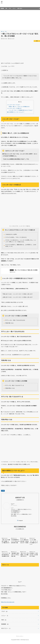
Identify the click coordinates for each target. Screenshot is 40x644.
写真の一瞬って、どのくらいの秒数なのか (19, 107)
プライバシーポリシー (20, 638)
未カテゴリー (6, 631)
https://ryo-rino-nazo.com (8, 604)
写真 (6, 8)
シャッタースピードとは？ (14, 105)
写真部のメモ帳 (19, 642)
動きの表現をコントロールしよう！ (16, 112)
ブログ (10, 8)
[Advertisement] (20, 20)
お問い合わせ (20, 8)
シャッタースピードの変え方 (14, 108)
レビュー (14, 8)
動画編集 (2, 8)
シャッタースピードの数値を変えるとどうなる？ (21, 110)
